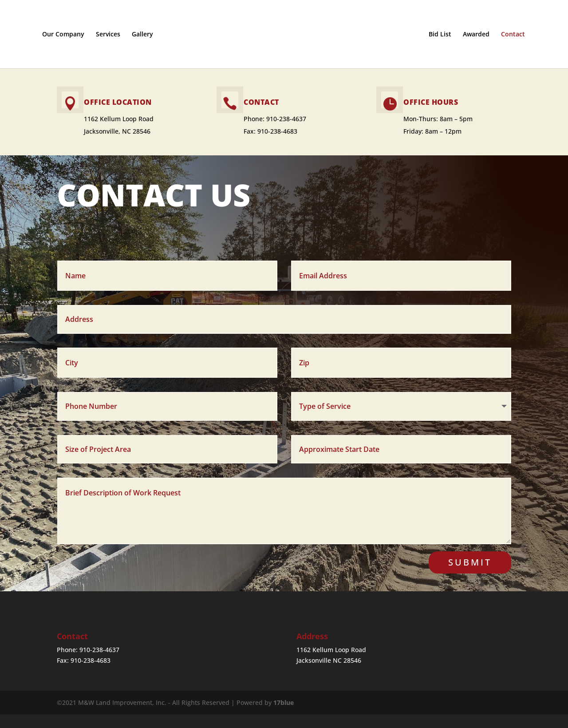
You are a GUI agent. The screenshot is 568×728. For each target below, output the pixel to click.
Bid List (448, 35)
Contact (521, 35)
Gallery (134, 35)
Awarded (484, 35)
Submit (470, 562)
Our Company (55, 35)
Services (100, 35)
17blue (284, 702)
